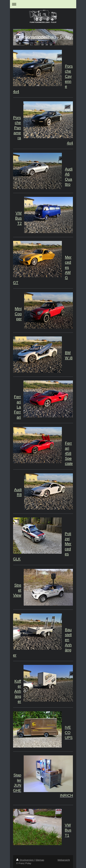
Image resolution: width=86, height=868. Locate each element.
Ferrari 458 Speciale (69, 453)
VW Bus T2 (18, 218)
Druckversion (25, 860)
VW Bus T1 (68, 830)
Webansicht (64, 860)
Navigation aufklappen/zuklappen (43, 4)
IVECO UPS (69, 732)
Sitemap (40, 860)
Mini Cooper (18, 314)
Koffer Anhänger (18, 691)
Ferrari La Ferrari (18, 407)
